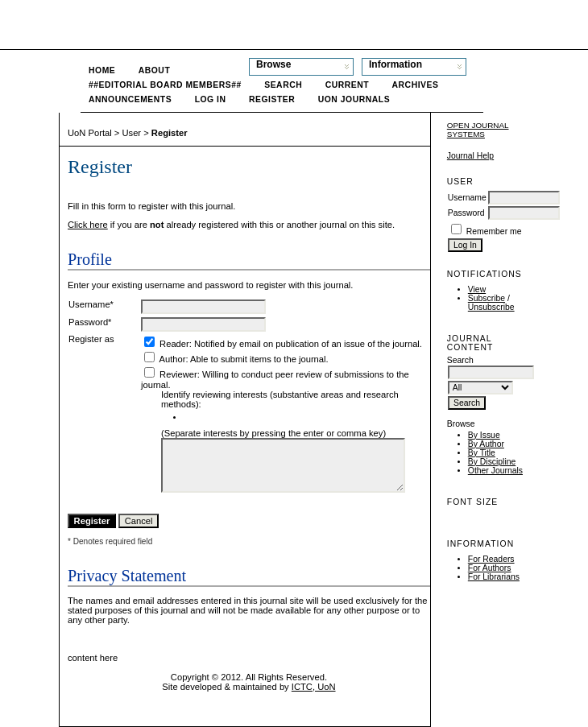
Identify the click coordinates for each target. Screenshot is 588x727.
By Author (486, 444)
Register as (91, 339)
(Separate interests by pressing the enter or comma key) (273, 433)
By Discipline (492, 462)
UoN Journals (354, 99)
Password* (90, 322)
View (477, 289)
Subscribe (487, 298)
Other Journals (495, 471)
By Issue (484, 435)
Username (467, 198)
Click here (88, 225)
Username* (91, 304)
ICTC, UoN (314, 687)
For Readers (491, 559)
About (155, 70)
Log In (211, 99)
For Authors (490, 568)
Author (172, 359)
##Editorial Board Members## (165, 85)
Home (102, 70)
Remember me (494, 231)
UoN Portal (90, 133)
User (131, 133)
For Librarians (494, 577)
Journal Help (470, 156)
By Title (482, 453)
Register (272, 99)
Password (466, 213)
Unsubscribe (491, 307)
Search (283, 85)
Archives (416, 85)
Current (347, 85)
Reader (174, 344)
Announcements (130, 99)
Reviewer (178, 374)
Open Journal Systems (478, 130)
